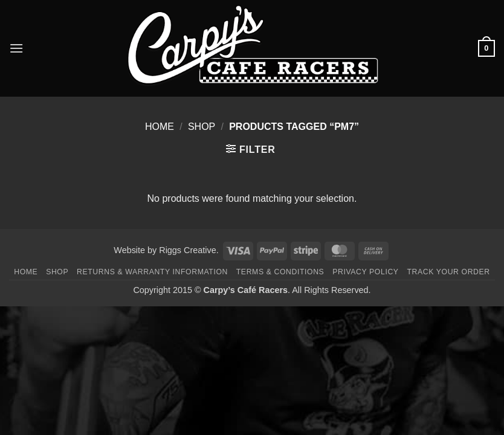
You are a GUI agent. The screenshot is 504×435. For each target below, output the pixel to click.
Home (160, 127)
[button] (16, 48)
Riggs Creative (187, 250)
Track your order (448, 272)
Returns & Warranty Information (152, 272)
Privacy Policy (365, 272)
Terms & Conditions (280, 272)
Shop (202, 127)
